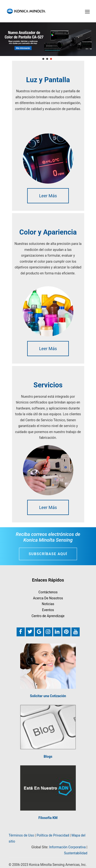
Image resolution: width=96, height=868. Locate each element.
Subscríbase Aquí (48, 554)
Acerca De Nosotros (48, 598)
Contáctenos (48, 592)
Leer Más (48, 196)
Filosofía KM (48, 818)
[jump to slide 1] (43, 59)
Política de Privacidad (53, 835)
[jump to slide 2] (47, 59)
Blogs (48, 756)
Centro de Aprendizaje (48, 616)
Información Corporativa (67, 847)
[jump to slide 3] (51, 59)
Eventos (48, 610)
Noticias (48, 604)
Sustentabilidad (76, 853)
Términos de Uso (21, 835)
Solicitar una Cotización (48, 696)
